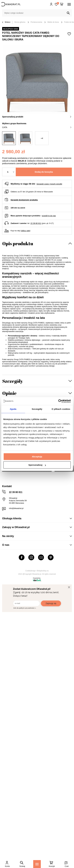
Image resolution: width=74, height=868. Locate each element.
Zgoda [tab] (13, 409)
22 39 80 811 (36, 223)
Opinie (9, 393)
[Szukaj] (68, 13)
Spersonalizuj (37, 465)
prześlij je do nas (49, 216)
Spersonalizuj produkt (37, 117)
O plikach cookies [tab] (61, 409)
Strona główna (20, 22)
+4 (42, 138)
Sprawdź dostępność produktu (24, 200)
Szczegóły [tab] (37, 409)
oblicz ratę (25, 231)
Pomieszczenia (36, 22)
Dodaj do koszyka (44, 172)
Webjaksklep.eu (43, 571)
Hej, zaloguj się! (51, 4)
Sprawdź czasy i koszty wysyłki (49, 184)
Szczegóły (13, 381)
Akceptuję (37, 457)
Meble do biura (53, 22)
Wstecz (6, 22)
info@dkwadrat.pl (16, 508)
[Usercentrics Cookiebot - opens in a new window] (58, 401)
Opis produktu (18, 243)
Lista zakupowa (58, 3)
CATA (37, 127)
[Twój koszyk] (62, 4)
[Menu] (37, 864)
